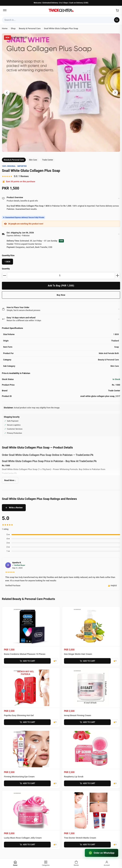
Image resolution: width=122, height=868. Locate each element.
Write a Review (14, 508)
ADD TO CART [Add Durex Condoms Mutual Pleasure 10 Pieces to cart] (27, 661)
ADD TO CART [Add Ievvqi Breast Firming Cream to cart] (87, 722)
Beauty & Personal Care (14, 160)
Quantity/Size (8, 255)
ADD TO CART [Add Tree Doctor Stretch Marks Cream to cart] (87, 845)
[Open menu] (5, 10)
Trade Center (48, 160)
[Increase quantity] (117, 276)
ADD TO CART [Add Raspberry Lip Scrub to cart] (87, 783)
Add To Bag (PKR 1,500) (61, 286)
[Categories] (46, 863)
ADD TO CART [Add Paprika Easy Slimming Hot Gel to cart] (27, 722)
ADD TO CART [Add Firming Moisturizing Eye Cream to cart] (27, 783)
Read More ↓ (10, 480)
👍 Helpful (112, 586)
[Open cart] (117, 10)
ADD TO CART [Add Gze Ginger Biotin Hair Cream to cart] (87, 661)
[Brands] (76, 863)
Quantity (6, 269)
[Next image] (115, 93)
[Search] (117, 20)
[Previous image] (7, 93)
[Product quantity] (61, 276)
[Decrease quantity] (5, 276)
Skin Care (33, 160)
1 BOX (7, 262)
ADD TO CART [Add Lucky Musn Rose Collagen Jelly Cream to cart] (27, 845)
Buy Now (61, 295)
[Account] (107, 863)
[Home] (61, 10)
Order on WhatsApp (101, 853)
